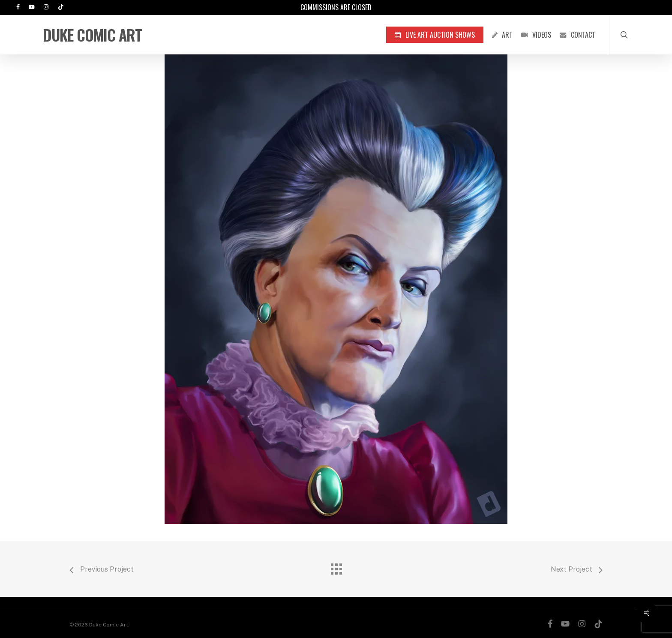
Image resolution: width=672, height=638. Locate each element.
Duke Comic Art (92, 35)
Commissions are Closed (336, 7)
